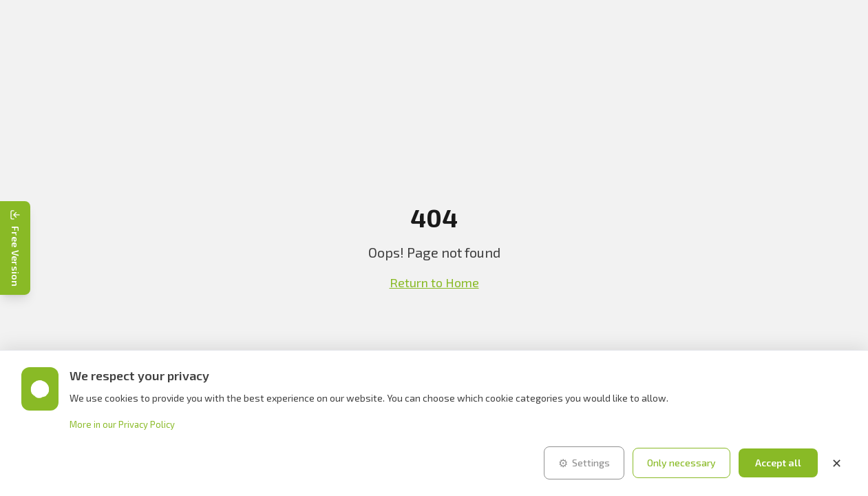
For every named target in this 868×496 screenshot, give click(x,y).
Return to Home (434, 282)
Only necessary (681, 463)
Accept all (778, 463)
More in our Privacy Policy (122, 424)
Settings (584, 463)
